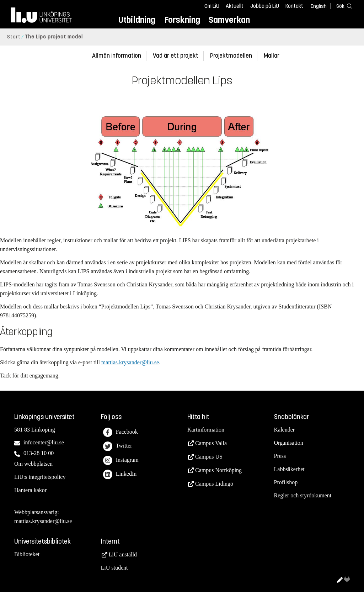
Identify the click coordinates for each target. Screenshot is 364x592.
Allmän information (117, 56)
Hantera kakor (30, 490)
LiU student (114, 568)
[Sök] (343, 6)
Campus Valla (211, 443)
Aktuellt (235, 6)
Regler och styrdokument (303, 495)
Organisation (289, 443)
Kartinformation (206, 430)
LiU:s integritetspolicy (40, 477)
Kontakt (294, 6)
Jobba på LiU (265, 6)
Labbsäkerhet (289, 469)
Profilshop (286, 482)
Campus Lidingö (214, 484)
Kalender (285, 430)
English (319, 6)
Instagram (121, 461)
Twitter (118, 446)
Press (280, 456)
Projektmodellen (231, 56)
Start (14, 37)
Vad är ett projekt (176, 56)
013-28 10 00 (39, 453)
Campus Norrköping (218, 470)
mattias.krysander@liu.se (130, 362)
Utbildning (137, 20)
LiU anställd (123, 554)
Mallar (272, 56)
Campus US (209, 457)
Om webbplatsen (33, 464)
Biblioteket (27, 554)
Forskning (182, 20)
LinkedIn (120, 474)
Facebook (121, 432)
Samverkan (229, 20)
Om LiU (212, 6)
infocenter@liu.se (44, 442)
